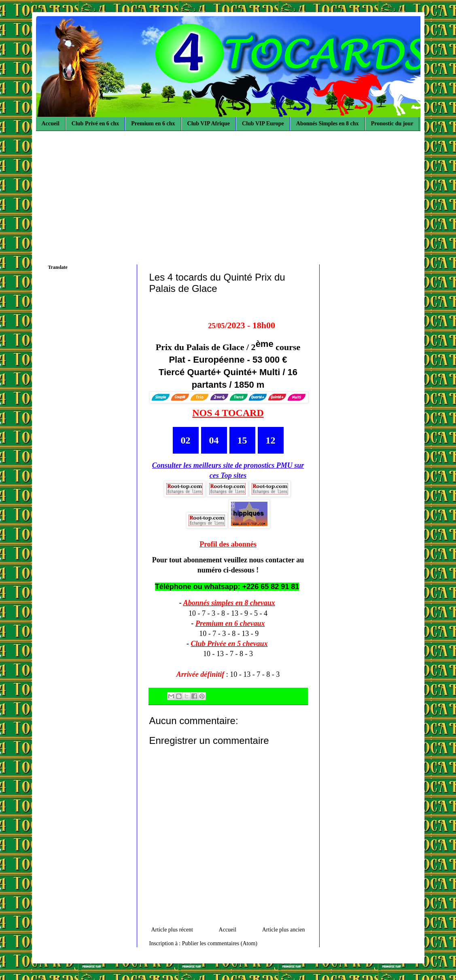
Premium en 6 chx (153, 124)
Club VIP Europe (263, 124)
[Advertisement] (228, 192)
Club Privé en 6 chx (95, 124)
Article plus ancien (284, 930)
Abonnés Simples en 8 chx (328, 124)
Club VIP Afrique (209, 124)
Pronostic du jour (392, 124)
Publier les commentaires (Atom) (220, 943)
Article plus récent (172, 930)
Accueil (51, 124)
